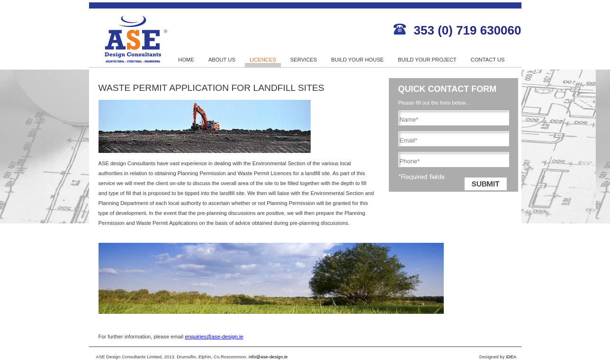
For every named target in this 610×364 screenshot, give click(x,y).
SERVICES (304, 60)
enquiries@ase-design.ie (214, 337)
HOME (186, 60)
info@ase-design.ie (268, 357)
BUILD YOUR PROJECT (427, 60)
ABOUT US (222, 60)
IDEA (511, 357)
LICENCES (263, 60)
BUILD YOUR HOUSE (357, 60)
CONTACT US (488, 60)
